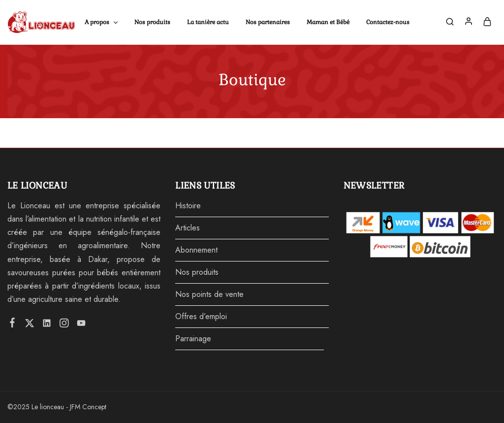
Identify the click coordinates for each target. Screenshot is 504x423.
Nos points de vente (209, 294)
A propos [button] (102, 22)
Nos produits (152, 22)
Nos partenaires (268, 22)
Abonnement (196, 250)
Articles (188, 228)
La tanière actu (208, 22)
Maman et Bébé (328, 22)
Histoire (188, 206)
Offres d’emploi (201, 316)
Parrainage (193, 339)
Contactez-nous (388, 22)
